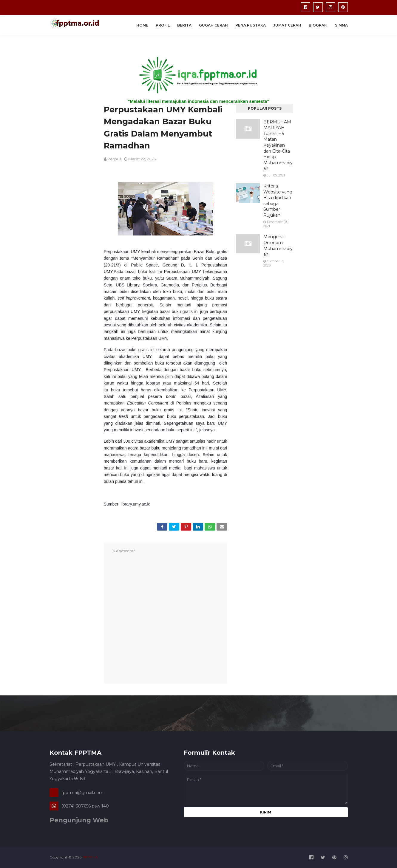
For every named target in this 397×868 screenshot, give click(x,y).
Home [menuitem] (142, 25)
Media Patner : (111, 857)
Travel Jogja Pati (139, 857)
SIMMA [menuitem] (341, 25)
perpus (114, 159)
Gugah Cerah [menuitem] (213, 25)
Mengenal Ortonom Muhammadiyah (278, 245)
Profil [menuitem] (163, 25)
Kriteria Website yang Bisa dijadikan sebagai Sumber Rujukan (278, 201)
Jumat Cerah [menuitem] (287, 25)
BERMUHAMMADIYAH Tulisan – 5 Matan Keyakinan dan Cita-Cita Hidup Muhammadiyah (278, 145)
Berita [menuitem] (184, 25)
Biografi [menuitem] (318, 25)
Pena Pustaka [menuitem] (251, 25)
